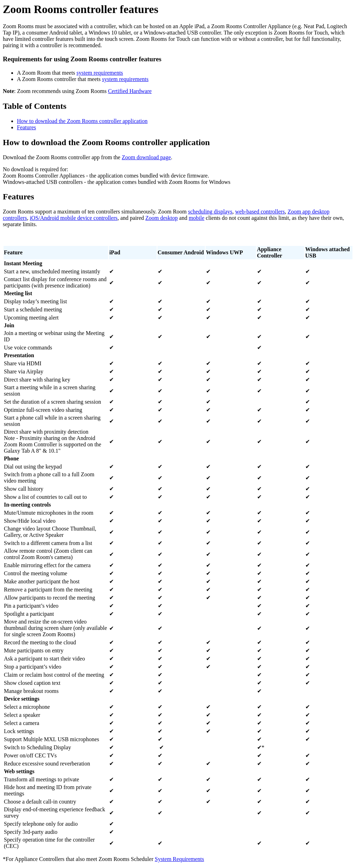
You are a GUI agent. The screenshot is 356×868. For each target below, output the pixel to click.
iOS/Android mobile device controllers (73, 218)
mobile (196, 218)
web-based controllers (260, 212)
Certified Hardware (130, 91)
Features (26, 127)
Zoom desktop (162, 218)
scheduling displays (210, 212)
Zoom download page (146, 157)
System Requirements (179, 859)
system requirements (100, 73)
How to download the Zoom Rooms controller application (82, 121)
